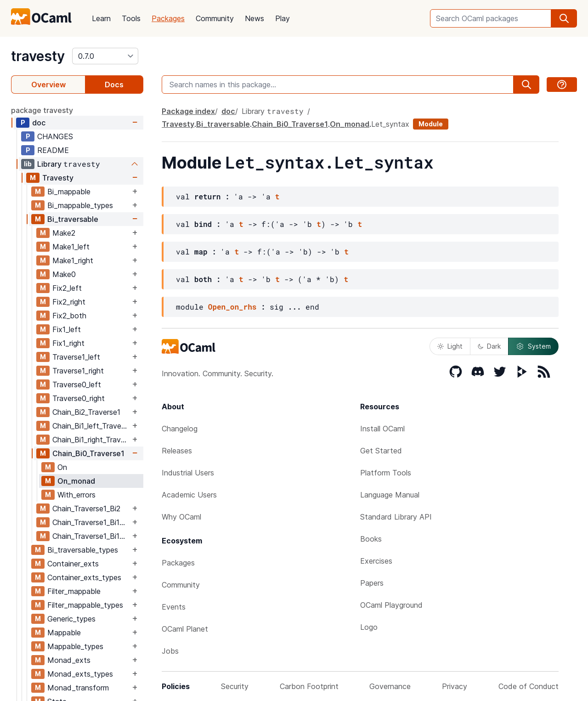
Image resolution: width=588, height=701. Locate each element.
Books (371, 539)
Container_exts (73, 564)
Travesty (58, 178)
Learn (101, 18)
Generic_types (71, 619)
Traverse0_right (79, 398)
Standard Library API (396, 517)
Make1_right (73, 260)
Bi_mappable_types (80, 205)
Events (174, 607)
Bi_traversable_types (83, 550)
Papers (372, 583)
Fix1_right (68, 343)
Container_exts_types (84, 577)
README (53, 150)
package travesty (42, 110)
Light (450, 346)
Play (283, 18)
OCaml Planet (185, 629)
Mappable (64, 633)
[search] (564, 18)
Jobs (170, 651)
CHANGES (55, 136)
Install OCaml (382, 429)
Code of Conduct (529, 686)
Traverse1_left (76, 357)
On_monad (76, 481)
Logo (369, 627)
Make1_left (71, 247)
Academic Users (189, 495)
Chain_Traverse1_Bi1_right (91, 536)
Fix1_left (67, 329)
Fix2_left (67, 288)
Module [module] (431, 124)
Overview (48, 85)
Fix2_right (69, 302)
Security (235, 686)
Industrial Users (188, 473)
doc (39, 123)
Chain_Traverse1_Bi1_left (91, 522)
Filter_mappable (74, 591)
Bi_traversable (73, 219)
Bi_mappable (69, 192)
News (254, 18)
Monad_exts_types (80, 674)
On (62, 467)
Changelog (180, 429)
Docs (114, 85)
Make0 (64, 274)
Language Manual (390, 495)
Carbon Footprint (309, 686)
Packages (168, 18)
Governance (390, 686)
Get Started (381, 451)
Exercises (376, 561)
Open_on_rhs (232, 307)
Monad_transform (78, 688)
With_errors (76, 495)
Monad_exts (69, 660)
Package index (188, 111)
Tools (131, 18)
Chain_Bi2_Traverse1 (86, 412)
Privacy (455, 686)
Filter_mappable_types (85, 605)
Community (215, 18)
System (533, 346)
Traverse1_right (78, 371)
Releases (177, 451)
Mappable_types (75, 646)
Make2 (64, 233)
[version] (105, 56)
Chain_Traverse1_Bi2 (86, 509)
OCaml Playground (391, 605)
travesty (38, 56)
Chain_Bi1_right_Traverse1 (91, 440)
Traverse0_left (77, 384)
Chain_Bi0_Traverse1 (88, 453)
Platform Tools (386, 473)
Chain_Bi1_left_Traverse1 (91, 426)
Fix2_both (69, 316)
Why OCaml (181, 517)
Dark (489, 346)
